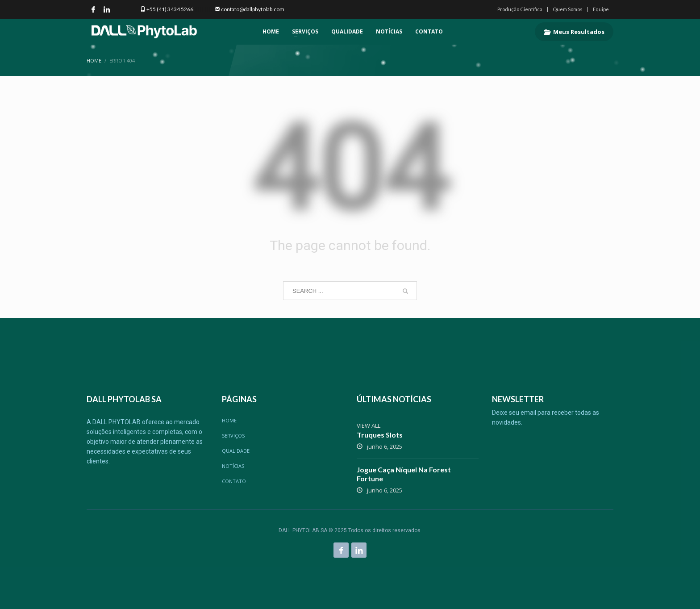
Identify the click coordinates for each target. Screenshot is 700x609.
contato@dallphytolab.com (253, 9)
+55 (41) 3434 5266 (170, 9)
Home (94, 60)
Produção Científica (520, 9)
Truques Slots (380, 435)
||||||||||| (204, 9)
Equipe (601, 9)
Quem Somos (568, 9)
